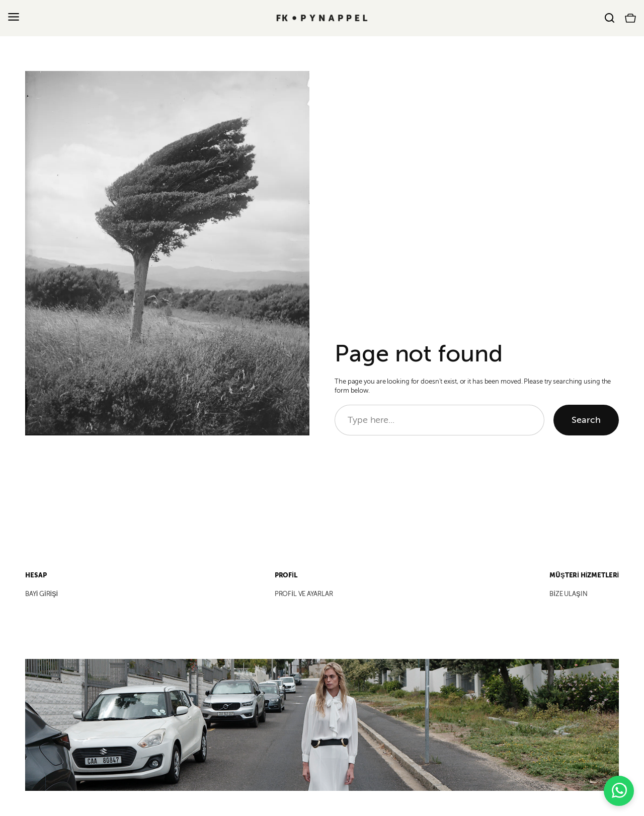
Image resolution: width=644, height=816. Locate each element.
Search (586, 420)
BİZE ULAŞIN (568, 594)
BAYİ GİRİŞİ (42, 594)
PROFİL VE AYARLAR (304, 594)
